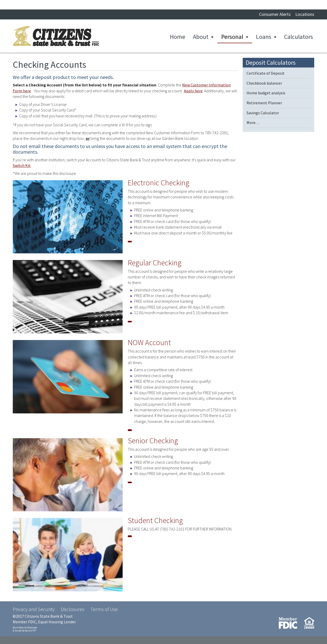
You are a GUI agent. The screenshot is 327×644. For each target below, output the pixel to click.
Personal (232, 37)
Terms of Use (104, 609)
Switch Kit (22, 165)
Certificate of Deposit (266, 73)
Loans (264, 37)
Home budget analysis (266, 93)
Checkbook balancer (264, 83)
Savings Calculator (263, 113)
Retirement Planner (264, 103)
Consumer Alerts (275, 14)
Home (178, 37)
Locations (305, 14)
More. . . (253, 122)
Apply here (193, 91)
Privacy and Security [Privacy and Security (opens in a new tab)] (34, 609)
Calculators (299, 37)
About (201, 37)
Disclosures (73, 609)
